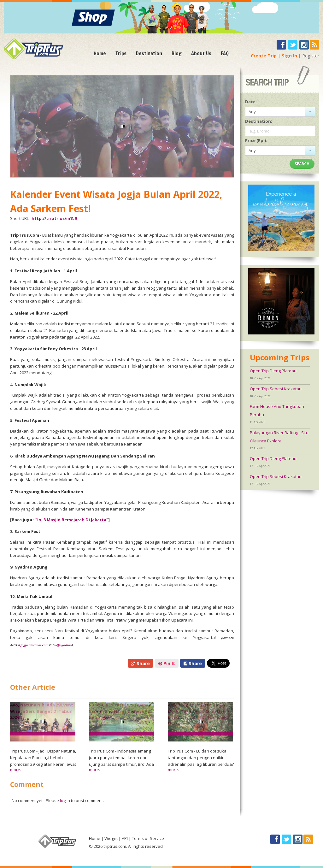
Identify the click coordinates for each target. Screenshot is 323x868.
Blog (177, 53)
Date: (251, 102)
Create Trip (264, 56)
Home (100, 53)
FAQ (225, 53)
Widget (111, 838)
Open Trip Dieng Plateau (273, 371)
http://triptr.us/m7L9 (54, 218)
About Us (201, 53)
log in (65, 800)
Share (141, 663)
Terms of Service (148, 838)
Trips (121, 53)
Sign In (289, 56)
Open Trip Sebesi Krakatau (276, 389)
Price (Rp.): (256, 140)
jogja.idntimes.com (34, 645)
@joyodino (64, 645)
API (125, 838)
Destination (149, 53)
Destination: (259, 121)
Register (311, 56)
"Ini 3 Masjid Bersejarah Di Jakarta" (72, 520)
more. (16, 770)
